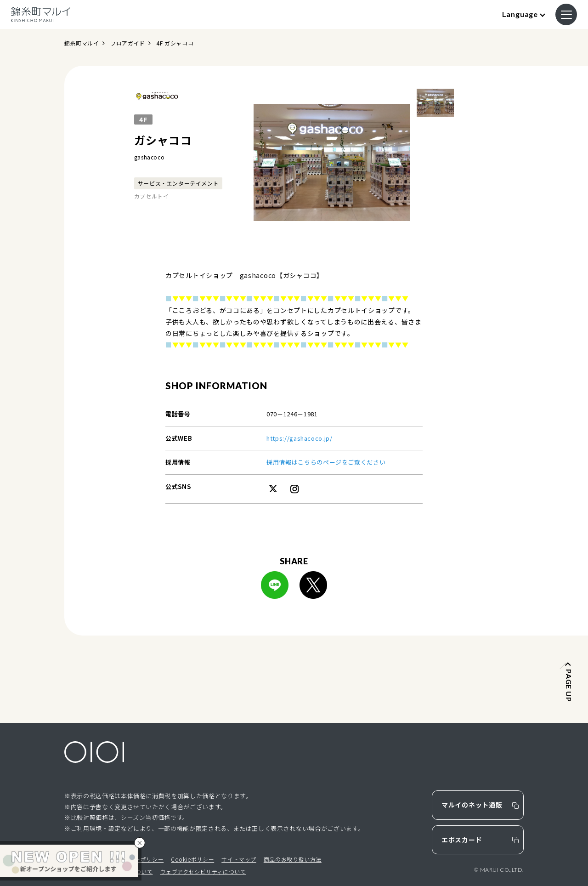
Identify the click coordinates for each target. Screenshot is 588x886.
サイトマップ (239, 859)
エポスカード (462, 840)
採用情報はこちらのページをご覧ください (326, 462)
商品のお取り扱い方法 (293, 859)
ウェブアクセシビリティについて (203, 872)
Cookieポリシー (192, 859)
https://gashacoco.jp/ (300, 438)
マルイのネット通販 (472, 805)
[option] (332, 162)
